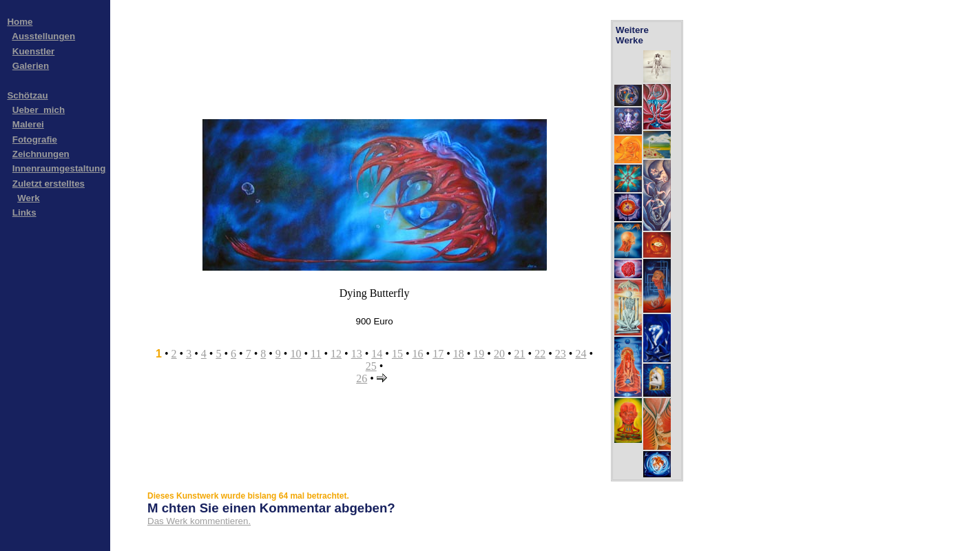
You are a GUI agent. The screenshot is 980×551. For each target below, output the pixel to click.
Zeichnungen (41, 154)
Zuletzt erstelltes (49, 184)
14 (377, 354)
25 (371, 366)
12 (336, 354)
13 (357, 354)
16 (418, 354)
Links (24, 212)
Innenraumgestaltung (59, 168)
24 (581, 354)
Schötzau (27, 95)
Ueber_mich (39, 110)
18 (459, 354)
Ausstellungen (43, 36)
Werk (28, 198)
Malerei (28, 124)
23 (561, 354)
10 (295, 354)
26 (362, 378)
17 (438, 354)
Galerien (31, 66)
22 (540, 354)
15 (397, 354)
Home (20, 22)
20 (499, 354)
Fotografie (35, 139)
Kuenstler (33, 51)
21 (520, 354)
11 (316, 354)
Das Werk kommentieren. (199, 521)
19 (479, 354)
